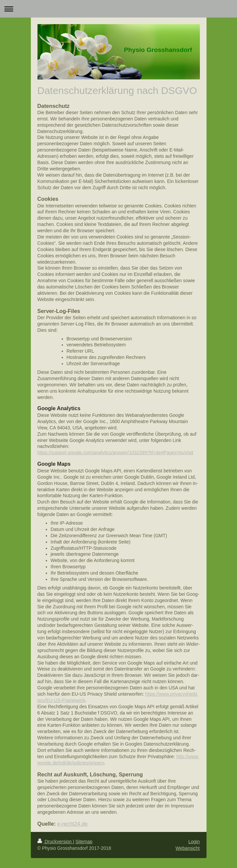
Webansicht (188, 848)
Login (194, 842)
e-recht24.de (73, 824)
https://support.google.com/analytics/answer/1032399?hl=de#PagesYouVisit (116, 453)
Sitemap (84, 842)
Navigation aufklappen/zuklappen (118, 9)
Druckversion (55, 842)
